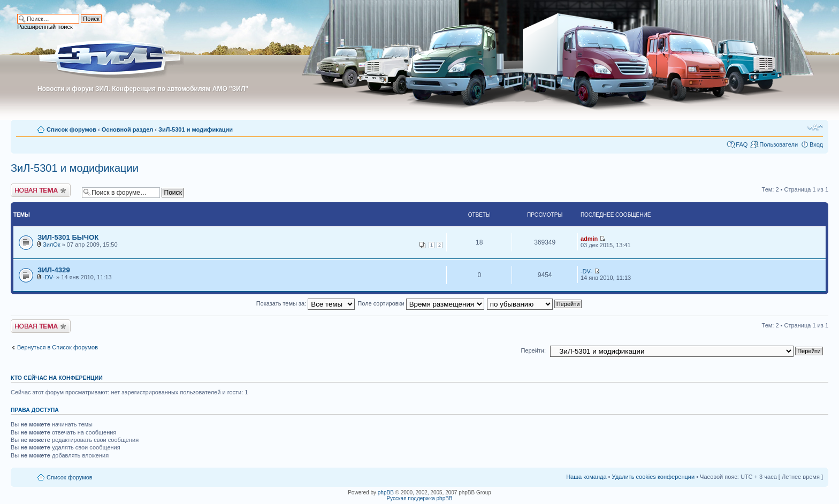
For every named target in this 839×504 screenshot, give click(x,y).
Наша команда (586, 477)
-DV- (49, 277)
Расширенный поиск (45, 27)
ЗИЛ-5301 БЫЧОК (68, 237)
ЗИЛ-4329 (54, 270)
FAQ (742, 144)
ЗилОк (52, 245)
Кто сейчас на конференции (57, 378)
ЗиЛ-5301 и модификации (196, 129)
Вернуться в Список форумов (58, 347)
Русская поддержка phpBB (419, 498)
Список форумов (71, 129)
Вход (816, 144)
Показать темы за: (306, 303)
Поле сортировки (421, 303)
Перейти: (533, 350)
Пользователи (779, 144)
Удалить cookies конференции (654, 477)
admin (589, 239)
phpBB (386, 492)
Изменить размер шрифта (815, 127)
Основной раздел (128, 129)
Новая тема (41, 190)
